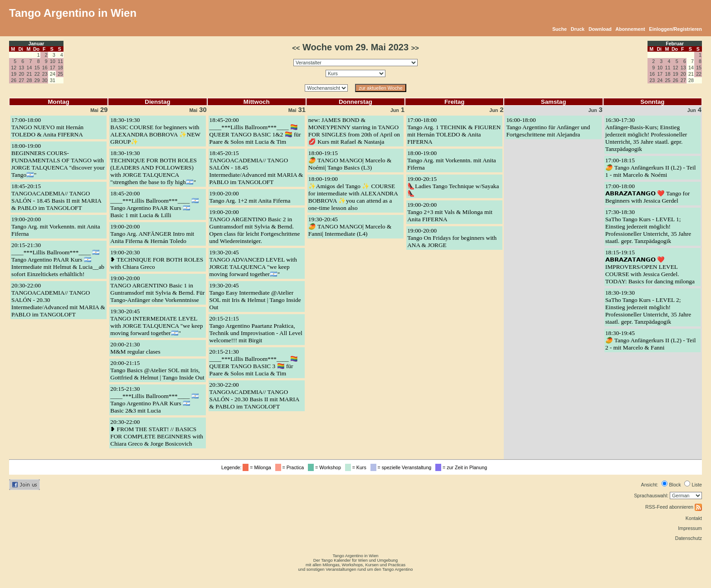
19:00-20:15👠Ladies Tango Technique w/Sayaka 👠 (453, 186)
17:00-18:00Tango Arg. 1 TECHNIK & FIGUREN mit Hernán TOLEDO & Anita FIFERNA (454, 131)
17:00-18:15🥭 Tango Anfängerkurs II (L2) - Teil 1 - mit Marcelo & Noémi (651, 168)
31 (297, 110)
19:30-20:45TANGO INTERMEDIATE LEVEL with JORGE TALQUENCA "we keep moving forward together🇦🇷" (156, 322)
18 (60, 68)
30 (45, 80)
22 (37, 74)
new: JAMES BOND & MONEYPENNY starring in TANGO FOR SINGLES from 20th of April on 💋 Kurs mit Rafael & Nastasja (354, 131)
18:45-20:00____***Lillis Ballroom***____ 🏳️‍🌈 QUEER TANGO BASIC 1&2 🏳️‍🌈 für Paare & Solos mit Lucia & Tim (255, 131)
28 (29, 80)
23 (45, 74)
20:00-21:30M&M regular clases (135, 348)
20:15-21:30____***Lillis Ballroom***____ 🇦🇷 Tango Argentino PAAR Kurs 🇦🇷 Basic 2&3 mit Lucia (154, 400)
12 (14, 68)
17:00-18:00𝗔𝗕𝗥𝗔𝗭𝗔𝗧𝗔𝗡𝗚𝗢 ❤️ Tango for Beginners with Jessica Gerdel (648, 193)
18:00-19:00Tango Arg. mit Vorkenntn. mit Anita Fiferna (452, 160)
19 (14, 74)
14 (29, 68)
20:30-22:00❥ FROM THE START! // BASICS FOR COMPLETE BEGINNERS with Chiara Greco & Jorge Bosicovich (157, 433)
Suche (560, 29)
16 (45, 68)
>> (415, 48)
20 (21, 74)
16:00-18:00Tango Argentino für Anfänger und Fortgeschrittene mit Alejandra (548, 127)
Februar (675, 44)
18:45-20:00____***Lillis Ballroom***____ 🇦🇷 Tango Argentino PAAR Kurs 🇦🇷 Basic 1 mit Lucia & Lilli (154, 204)
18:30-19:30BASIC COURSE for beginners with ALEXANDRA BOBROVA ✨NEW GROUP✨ (155, 131)
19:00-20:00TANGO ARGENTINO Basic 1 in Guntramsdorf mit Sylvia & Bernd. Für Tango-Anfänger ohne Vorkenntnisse (157, 289)
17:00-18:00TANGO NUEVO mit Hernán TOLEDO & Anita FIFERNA (47, 127)
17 (53, 68)
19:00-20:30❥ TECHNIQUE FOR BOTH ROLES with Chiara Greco (157, 260)
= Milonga (258, 467)
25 (60, 74)
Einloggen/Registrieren (675, 29)
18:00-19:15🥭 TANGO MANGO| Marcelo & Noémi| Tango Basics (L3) (350, 160)
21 (29, 74)
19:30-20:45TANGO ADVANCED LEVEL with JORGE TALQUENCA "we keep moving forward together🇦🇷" (253, 263)
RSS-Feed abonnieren (674, 507)
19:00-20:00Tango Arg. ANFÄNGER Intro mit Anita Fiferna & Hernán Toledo (152, 234)
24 (660, 80)
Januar (37, 44)
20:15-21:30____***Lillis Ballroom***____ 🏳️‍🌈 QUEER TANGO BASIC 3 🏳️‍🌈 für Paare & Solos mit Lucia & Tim (254, 362)
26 (14, 80)
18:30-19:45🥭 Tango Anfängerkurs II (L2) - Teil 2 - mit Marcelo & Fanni (651, 340)
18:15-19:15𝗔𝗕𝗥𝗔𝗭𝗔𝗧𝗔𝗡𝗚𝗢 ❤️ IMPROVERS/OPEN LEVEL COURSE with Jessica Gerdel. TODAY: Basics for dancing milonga (650, 267)
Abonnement (630, 29)
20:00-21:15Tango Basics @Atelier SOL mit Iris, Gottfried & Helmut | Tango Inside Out (157, 370)
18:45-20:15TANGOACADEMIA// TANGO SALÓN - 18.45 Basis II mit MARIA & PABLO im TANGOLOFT (56, 197)
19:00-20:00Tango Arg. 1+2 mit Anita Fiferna (250, 197)
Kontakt (694, 518)
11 (60, 61)
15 (37, 68)
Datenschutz (689, 538)
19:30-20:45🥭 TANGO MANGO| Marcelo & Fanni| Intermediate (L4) (350, 226)
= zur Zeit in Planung (463, 467)
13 (21, 68)
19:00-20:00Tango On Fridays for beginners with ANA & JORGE (452, 238)
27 (21, 80)
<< (296, 48)
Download (600, 29)
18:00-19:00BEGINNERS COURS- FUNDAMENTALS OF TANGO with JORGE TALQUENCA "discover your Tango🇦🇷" (58, 160)
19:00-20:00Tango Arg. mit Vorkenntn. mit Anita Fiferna (56, 226)
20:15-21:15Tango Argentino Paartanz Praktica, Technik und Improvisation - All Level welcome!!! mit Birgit (256, 329)
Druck (578, 29)
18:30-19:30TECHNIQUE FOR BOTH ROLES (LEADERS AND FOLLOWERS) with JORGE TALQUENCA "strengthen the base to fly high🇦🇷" (153, 168)
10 (53, 61)
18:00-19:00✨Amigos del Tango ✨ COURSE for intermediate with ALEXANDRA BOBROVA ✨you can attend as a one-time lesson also (353, 193)
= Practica (291, 467)
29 (37, 80)
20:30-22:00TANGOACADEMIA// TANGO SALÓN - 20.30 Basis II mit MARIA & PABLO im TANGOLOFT (254, 396)
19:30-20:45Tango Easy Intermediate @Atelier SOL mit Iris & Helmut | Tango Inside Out (255, 296)
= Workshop (326, 467)
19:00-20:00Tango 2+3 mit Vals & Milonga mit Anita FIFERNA (450, 212)
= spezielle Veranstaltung (402, 467)
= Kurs (357, 467)
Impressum (690, 528)
